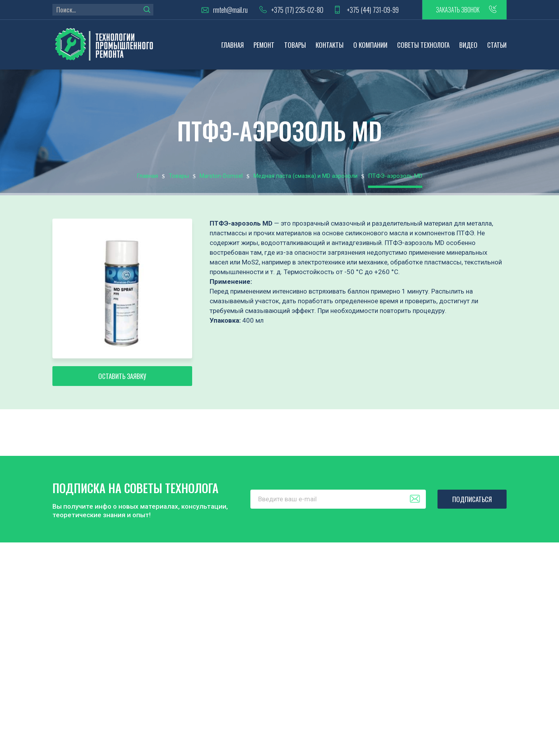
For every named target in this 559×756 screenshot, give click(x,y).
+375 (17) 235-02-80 (297, 10)
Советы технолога (423, 45)
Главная (233, 45)
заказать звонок (458, 10)
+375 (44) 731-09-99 (373, 10)
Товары (295, 45)
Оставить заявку (122, 376)
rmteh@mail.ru (230, 10)
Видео (468, 45)
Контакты (330, 45)
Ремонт (264, 45)
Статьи (497, 45)
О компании (370, 45)
